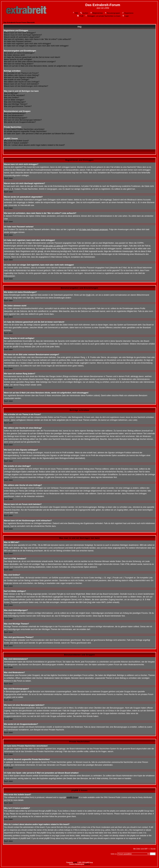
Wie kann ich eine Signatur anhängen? (20, 77)
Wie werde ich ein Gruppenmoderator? (20, 122)
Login (126, 16)
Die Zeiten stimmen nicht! (14, 55)
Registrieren (128, 13)
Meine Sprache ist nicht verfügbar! (18, 59)
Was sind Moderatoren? (14, 116)
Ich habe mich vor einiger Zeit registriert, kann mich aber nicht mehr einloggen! (36, 46)
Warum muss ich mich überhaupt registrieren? (23, 35)
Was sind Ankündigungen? (15, 102)
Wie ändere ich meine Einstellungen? (19, 53)
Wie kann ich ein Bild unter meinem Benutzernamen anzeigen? (30, 62)
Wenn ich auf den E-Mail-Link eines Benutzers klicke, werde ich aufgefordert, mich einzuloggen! (43, 66)
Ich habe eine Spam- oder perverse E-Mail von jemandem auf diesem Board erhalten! (39, 134)
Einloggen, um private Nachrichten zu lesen (103, 16)
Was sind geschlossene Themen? (18, 106)
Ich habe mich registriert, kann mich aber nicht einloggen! (27, 44)
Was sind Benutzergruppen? (16, 118)
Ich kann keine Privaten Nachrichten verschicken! (24, 129)
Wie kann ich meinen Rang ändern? (19, 64)
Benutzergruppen (112, 13)
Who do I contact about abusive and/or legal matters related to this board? (34, 145)
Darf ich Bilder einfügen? (14, 100)
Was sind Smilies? (11, 98)
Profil (80, 16)
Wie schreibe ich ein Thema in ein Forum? (21, 73)
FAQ (75, 13)
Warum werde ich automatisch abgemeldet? (22, 37)
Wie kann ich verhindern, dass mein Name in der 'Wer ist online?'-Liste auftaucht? (38, 39)
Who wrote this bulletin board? (16, 141)
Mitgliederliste (96, 13)
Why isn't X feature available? (16, 143)
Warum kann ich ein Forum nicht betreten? (21, 84)
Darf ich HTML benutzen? (14, 95)
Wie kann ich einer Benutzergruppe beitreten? (23, 120)
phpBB (75, 862)
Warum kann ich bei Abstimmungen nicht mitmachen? (26, 86)
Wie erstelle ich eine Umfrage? (16, 80)
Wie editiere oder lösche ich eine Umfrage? (22, 82)
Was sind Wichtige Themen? (16, 104)
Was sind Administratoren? (15, 113)
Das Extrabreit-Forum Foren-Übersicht (19, 22)
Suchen (84, 13)
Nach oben (8, 178)
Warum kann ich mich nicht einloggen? (20, 33)
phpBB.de (87, 864)
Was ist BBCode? (11, 93)
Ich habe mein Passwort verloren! (18, 41)
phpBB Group (72, 797)
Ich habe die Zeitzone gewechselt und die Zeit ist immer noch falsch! (32, 57)
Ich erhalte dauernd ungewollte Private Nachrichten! (25, 131)
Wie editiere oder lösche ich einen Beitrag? (22, 75)
